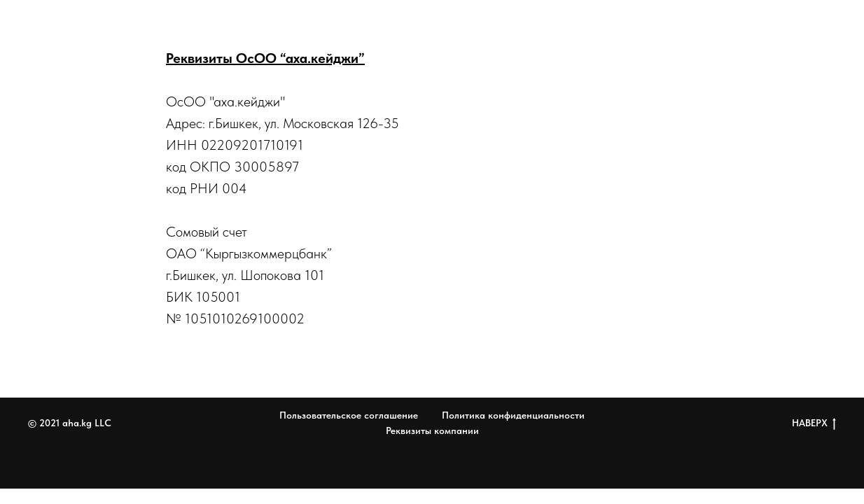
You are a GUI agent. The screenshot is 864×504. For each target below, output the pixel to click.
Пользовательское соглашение (349, 415)
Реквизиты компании (432, 430)
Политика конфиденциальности (513, 415)
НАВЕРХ (814, 423)
